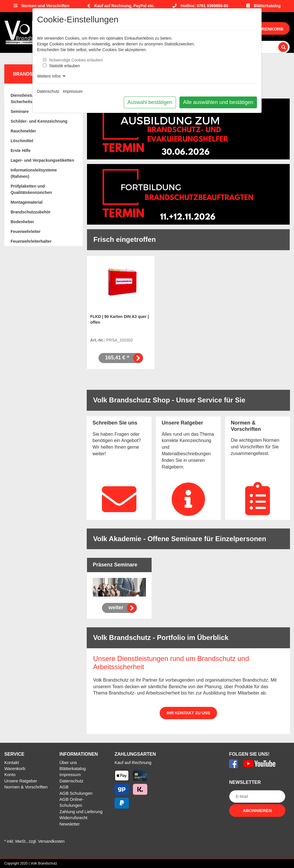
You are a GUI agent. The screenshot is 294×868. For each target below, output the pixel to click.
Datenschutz (48, 91)
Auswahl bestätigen (150, 102)
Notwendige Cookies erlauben (76, 60)
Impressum (73, 91)
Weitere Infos (51, 76)
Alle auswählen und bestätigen (218, 102)
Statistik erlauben (64, 66)
